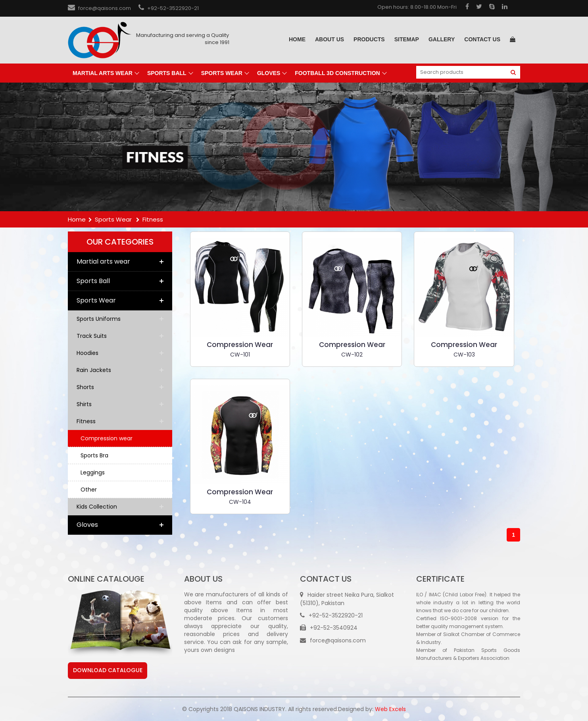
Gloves (269, 73)
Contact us (482, 39)
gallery (442, 39)
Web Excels (390, 709)
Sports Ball (167, 73)
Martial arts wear (103, 73)
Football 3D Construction (337, 73)
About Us (330, 39)
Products (369, 39)
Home (297, 39)
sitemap (407, 39)
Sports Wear (222, 73)
